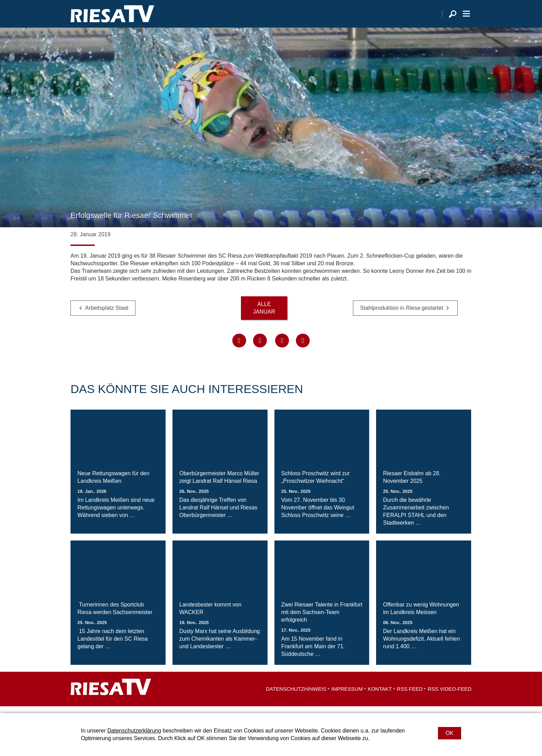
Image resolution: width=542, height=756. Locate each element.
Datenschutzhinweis (296, 696)
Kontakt (380, 696)
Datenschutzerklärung (134, 731)
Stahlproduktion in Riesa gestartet (402, 315)
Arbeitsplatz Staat (107, 315)
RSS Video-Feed (450, 696)
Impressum (347, 696)
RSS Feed (410, 696)
